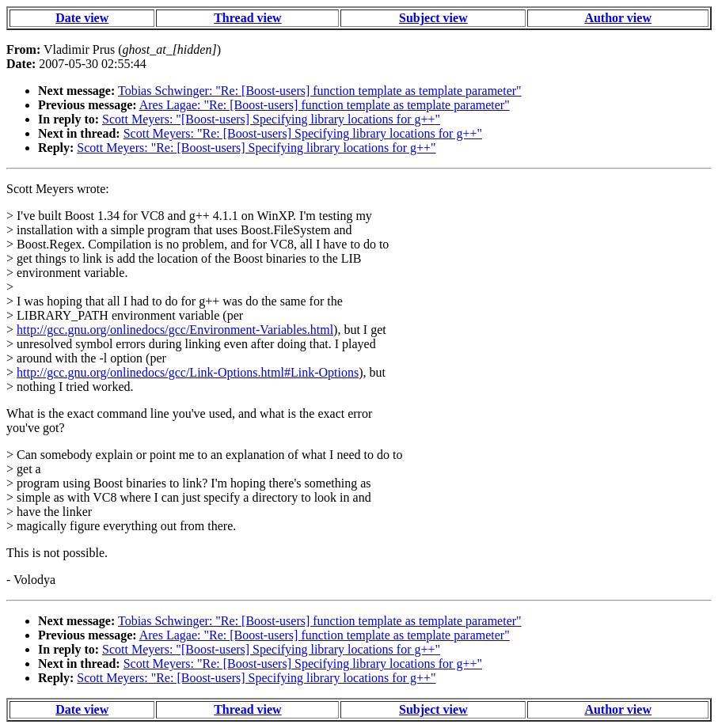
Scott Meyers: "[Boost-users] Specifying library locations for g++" (271, 119)
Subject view (433, 18)
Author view (618, 18)
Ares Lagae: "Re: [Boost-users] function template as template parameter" (325, 105)
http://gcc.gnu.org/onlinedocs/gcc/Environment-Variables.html (175, 330)
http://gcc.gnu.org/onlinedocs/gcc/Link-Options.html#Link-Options (188, 372)
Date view (82, 18)
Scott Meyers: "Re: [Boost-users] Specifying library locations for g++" (303, 133)
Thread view (247, 18)
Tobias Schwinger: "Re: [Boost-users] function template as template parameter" (320, 91)
